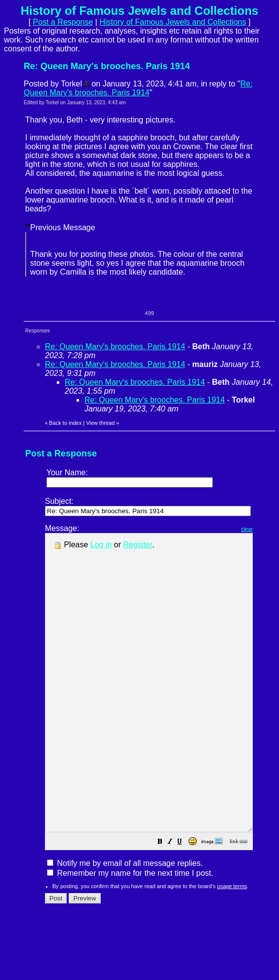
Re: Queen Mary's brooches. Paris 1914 (138, 88)
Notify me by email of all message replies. (125, 922)
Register (138, 545)
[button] (185, 902)
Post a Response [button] (63, 22)
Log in (101, 545)
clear (272, 529)
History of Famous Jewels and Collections (173, 22)
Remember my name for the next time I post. (130, 932)
